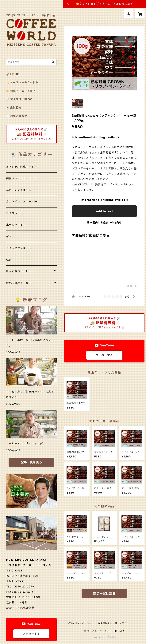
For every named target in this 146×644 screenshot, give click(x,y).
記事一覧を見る (31, 462)
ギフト (10, 236)
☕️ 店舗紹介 (14, 108)
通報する (132, 286)
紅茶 (9, 260)
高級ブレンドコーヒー (20, 190)
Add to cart (104, 211)
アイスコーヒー (16, 213)
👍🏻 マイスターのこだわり (22, 82)
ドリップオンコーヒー (20, 248)
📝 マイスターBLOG (19, 99)
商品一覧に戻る (104, 594)
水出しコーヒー (16, 225)
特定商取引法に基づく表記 (112, 623)
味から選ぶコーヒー (19, 271)
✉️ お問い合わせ (17, 116)
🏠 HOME (13, 74)
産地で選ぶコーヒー (19, 283)
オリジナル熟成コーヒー (22, 167)
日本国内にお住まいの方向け (104, 223)
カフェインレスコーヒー (22, 202)
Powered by (104, 637)
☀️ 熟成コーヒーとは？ (21, 91)
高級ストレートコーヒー (22, 178)
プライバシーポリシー (79, 623)
